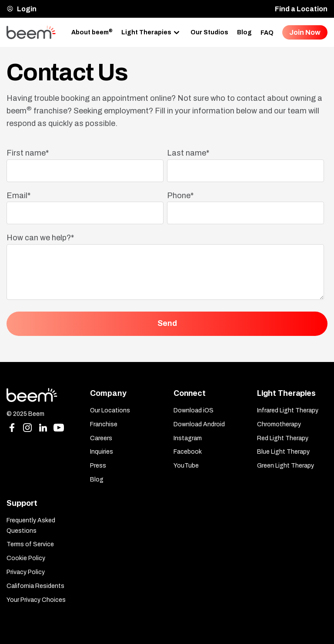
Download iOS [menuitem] (194, 410)
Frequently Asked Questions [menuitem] (31, 526)
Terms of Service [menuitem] (30, 544)
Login (22, 9)
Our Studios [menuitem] (209, 32)
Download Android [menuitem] (199, 424)
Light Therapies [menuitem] (146, 32)
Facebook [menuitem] (188, 452)
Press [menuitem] (98, 466)
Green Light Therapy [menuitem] (286, 466)
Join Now (305, 32)
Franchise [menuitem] (104, 424)
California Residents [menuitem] (35, 586)
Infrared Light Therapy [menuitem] (288, 410)
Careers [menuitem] (101, 438)
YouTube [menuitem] (186, 466)
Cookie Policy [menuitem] (26, 558)
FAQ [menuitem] (267, 33)
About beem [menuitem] (92, 32)
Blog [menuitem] (244, 32)
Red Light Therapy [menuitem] (283, 438)
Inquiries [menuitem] (102, 452)
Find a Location (301, 9)
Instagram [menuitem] (188, 438)
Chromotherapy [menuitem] (279, 424)
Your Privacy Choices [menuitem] (36, 600)
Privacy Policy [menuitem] (26, 572)
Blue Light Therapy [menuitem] (283, 452)
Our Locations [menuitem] (110, 410)
